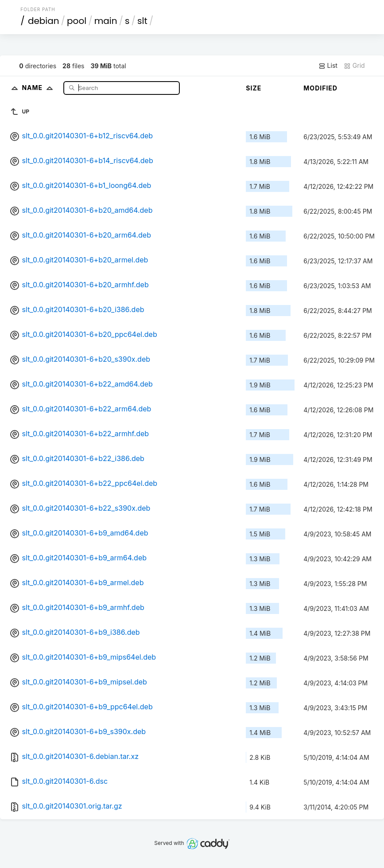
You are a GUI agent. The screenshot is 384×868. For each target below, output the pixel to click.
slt (142, 21)
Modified (320, 88)
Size (254, 88)
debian (44, 21)
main (106, 21)
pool (77, 21)
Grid (354, 66)
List (328, 66)
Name (39, 88)
